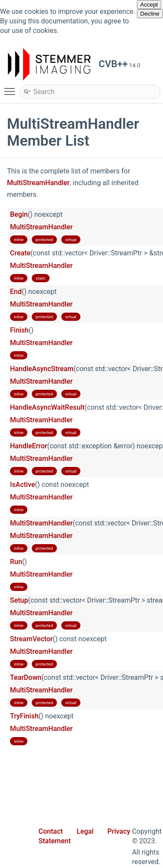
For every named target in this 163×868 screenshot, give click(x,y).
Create (20, 253)
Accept (149, 5)
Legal (85, 831)
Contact (51, 831)
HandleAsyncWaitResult (47, 407)
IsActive (23, 485)
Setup (19, 600)
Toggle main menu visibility (12, 88)
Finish (19, 330)
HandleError (28, 446)
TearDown (26, 677)
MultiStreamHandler (38, 183)
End (16, 292)
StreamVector (31, 639)
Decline (150, 14)
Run (16, 562)
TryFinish (24, 716)
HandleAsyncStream (42, 369)
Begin (19, 214)
